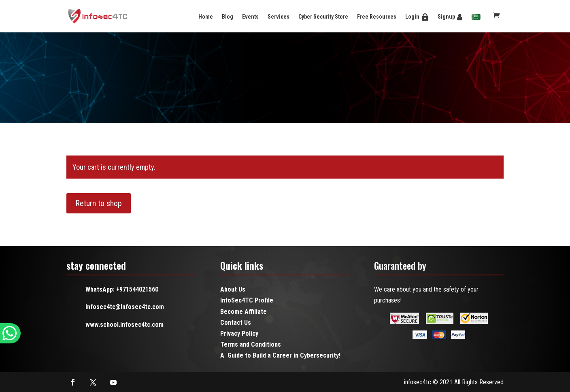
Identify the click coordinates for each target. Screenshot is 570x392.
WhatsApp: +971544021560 (122, 289)
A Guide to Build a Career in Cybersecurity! (280, 355)
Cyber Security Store (323, 17)
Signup (446, 17)
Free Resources (377, 17)
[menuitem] (476, 17)
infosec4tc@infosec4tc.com (125, 307)
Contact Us (236, 323)
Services (279, 17)
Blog (228, 17)
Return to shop (99, 203)
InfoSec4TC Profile (247, 300)
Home (206, 17)
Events (250, 17)
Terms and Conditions (251, 344)
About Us (233, 289)
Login (412, 17)
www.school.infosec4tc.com (124, 325)
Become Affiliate (244, 312)
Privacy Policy (239, 333)
